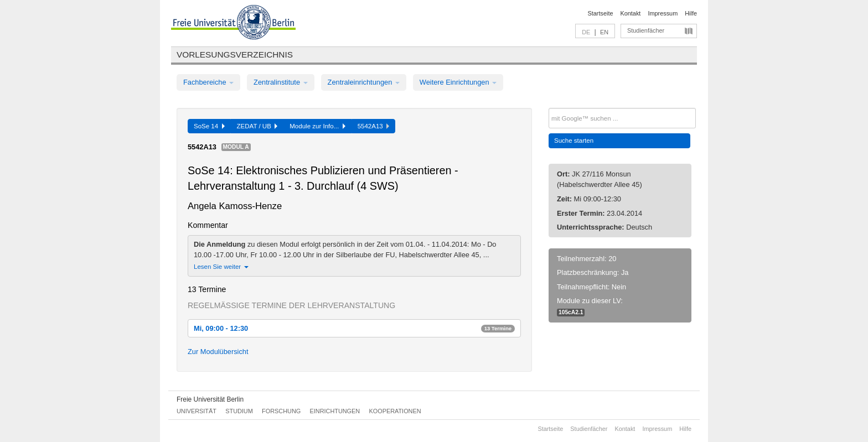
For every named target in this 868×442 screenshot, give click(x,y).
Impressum (663, 13)
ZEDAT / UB (257, 126)
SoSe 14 (209, 126)
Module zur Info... (317, 126)
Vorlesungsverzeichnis (235, 54)
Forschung (281, 411)
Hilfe (691, 13)
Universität (197, 411)
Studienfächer (646, 30)
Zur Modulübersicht (218, 352)
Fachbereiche (208, 82)
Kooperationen (395, 411)
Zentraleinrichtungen (364, 82)
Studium (239, 411)
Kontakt (631, 13)
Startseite (601, 13)
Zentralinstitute (281, 82)
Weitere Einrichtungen (458, 82)
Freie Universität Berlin (210, 399)
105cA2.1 (571, 312)
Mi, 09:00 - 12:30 (354, 328)
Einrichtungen (335, 411)
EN (604, 32)
